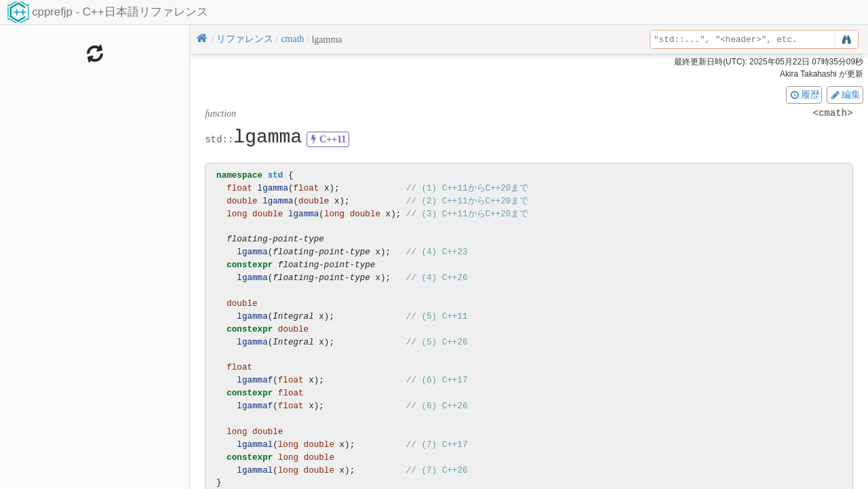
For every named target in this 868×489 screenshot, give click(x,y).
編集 (845, 94)
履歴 (804, 94)
